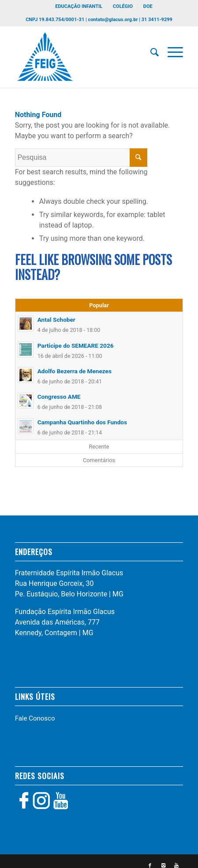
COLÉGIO (123, 6)
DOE (148, 6)
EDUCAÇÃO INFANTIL (79, 6)
